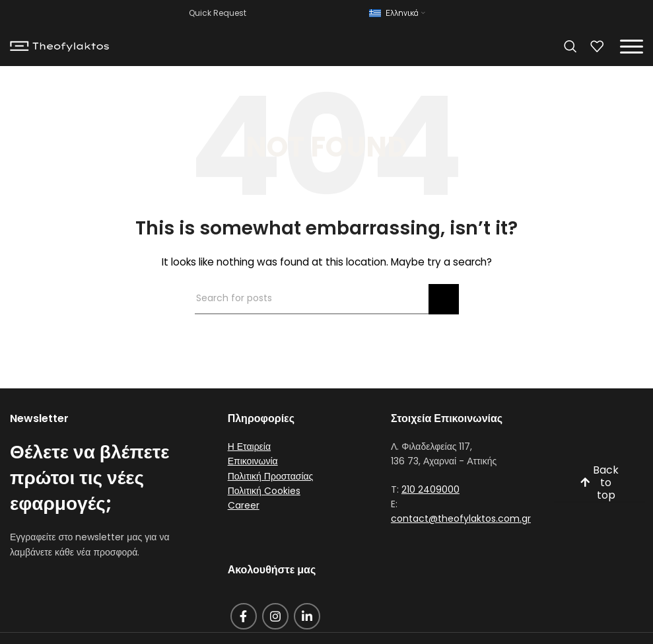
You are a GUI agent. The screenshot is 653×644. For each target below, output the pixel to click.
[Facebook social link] (244, 616)
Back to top (600, 483)
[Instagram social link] (275, 616)
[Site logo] (59, 46)
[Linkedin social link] (307, 616)
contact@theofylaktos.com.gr (461, 519)
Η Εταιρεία (249, 447)
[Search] (570, 46)
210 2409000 (430, 489)
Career (244, 505)
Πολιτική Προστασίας (271, 476)
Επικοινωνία (253, 461)
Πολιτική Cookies (264, 491)
